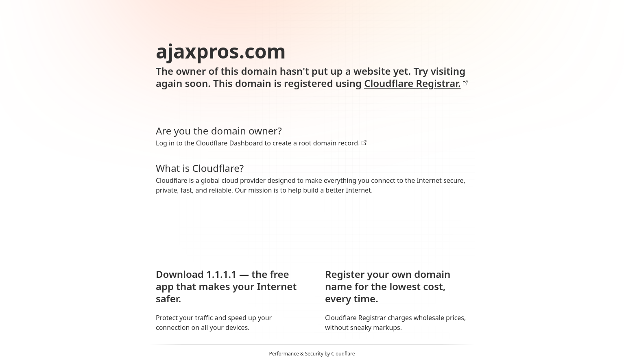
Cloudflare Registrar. (416, 83)
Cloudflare (343, 354)
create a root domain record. (320, 143)
